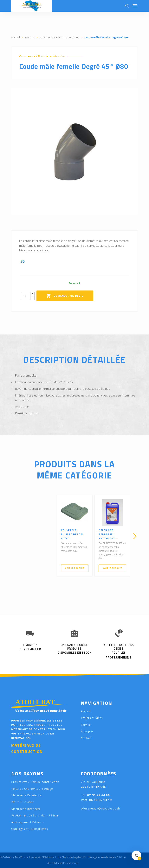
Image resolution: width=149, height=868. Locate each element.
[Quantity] (26, 296)
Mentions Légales (72, 857)
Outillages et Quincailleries (30, 829)
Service (86, 725)
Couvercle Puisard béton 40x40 (72, 534)
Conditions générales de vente (99, 857)
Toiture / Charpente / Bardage (32, 789)
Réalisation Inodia (52, 857)
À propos (87, 731)
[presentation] (14, 536)
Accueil (86, 711)
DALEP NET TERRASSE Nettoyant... (108, 534)
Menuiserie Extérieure (26, 795)
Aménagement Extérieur (28, 822)
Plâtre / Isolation (23, 802)
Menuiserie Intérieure (26, 809)
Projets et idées (92, 718)
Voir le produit (75, 568)
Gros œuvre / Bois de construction (42, 56)
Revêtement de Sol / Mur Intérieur (35, 815)
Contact (86, 738)
